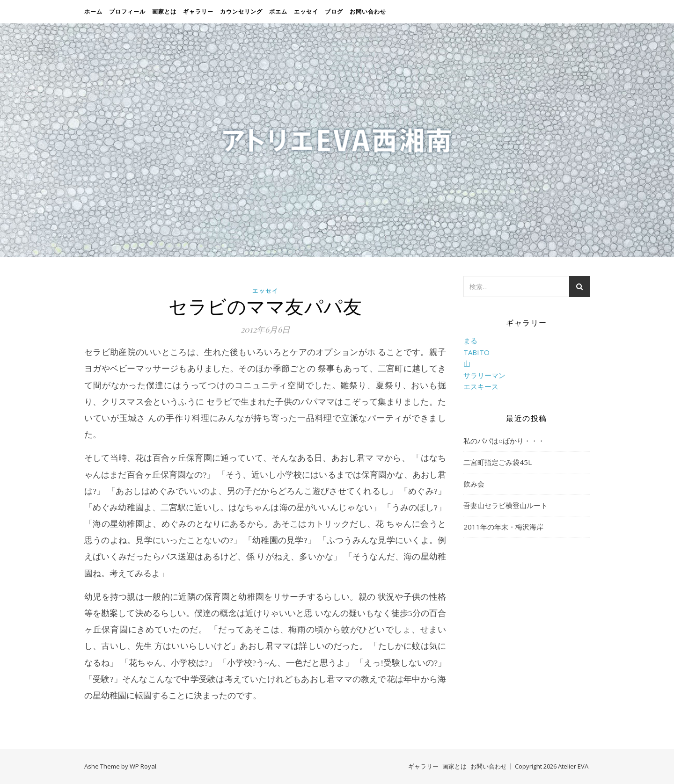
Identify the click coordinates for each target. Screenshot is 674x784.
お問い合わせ (368, 11)
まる (470, 341)
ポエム (278, 11)
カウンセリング (241, 11)
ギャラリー (198, 11)
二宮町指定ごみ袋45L (498, 462)
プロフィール (127, 11)
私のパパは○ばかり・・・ (504, 441)
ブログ (334, 11)
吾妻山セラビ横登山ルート (505, 505)
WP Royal (143, 766)
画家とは (164, 11)
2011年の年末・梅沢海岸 (503, 527)
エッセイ (306, 11)
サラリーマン (484, 375)
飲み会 (474, 484)
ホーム (93, 11)
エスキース (481, 386)
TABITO (476, 352)
